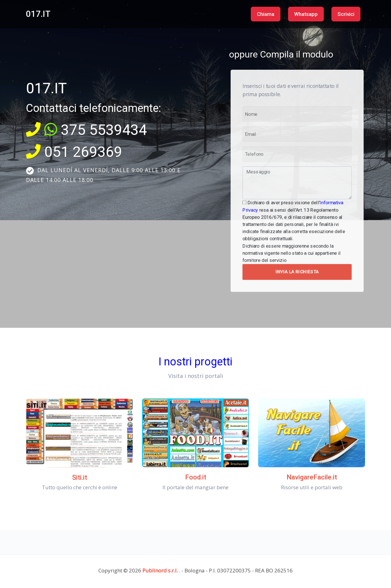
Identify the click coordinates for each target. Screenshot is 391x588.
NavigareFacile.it (312, 477)
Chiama (266, 14)
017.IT (38, 14)
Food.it (196, 477)
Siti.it (80, 477)
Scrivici (346, 14)
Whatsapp (306, 14)
